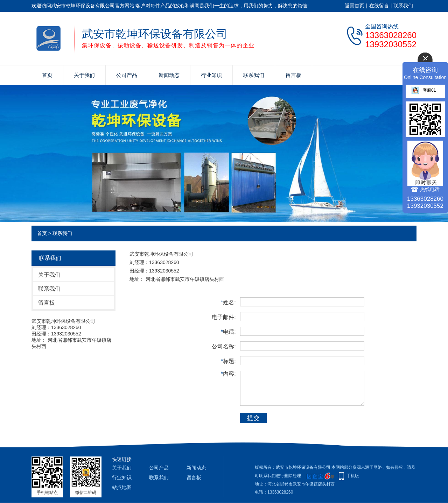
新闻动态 (169, 75)
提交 (253, 418)
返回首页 (355, 6)
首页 (47, 75)
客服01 (423, 90)
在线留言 (379, 6)
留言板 (293, 75)
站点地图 (122, 487)
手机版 (353, 476)
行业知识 (211, 75)
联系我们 (403, 6)
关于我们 (84, 75)
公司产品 (127, 75)
